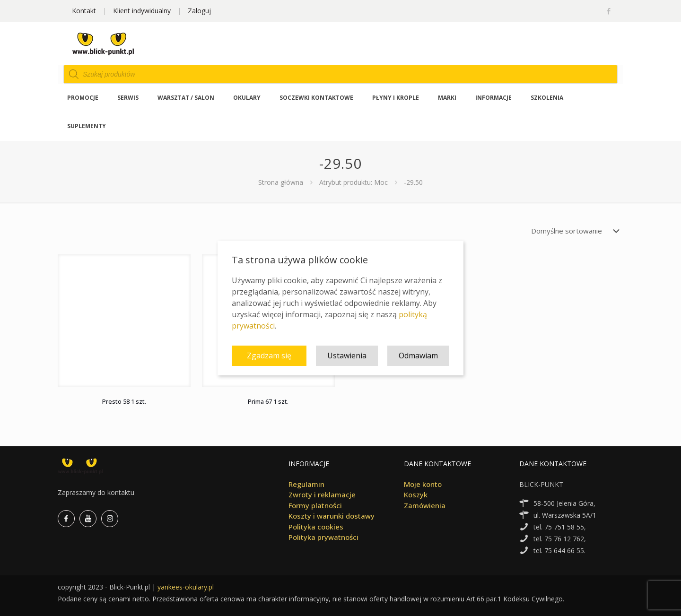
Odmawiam (418, 356)
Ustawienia (347, 356)
